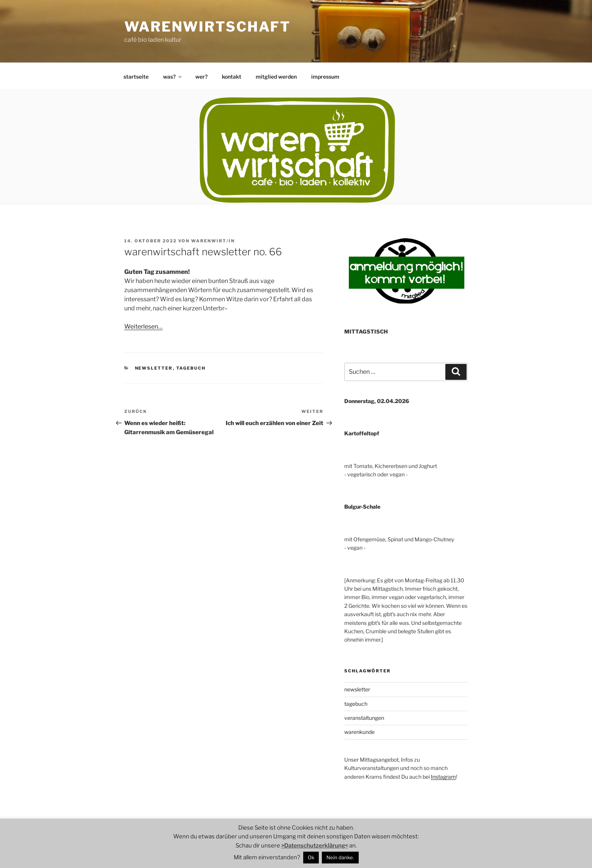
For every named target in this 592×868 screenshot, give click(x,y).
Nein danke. (340, 857)
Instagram (443, 777)
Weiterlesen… (143, 326)
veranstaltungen (364, 718)
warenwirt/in (213, 241)
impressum (325, 77)
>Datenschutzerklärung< (315, 846)
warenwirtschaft (207, 27)
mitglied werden (276, 77)
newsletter (154, 368)
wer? (201, 77)
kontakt (232, 77)
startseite (136, 77)
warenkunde (359, 732)
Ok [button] (311, 857)
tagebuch (191, 368)
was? (173, 77)
